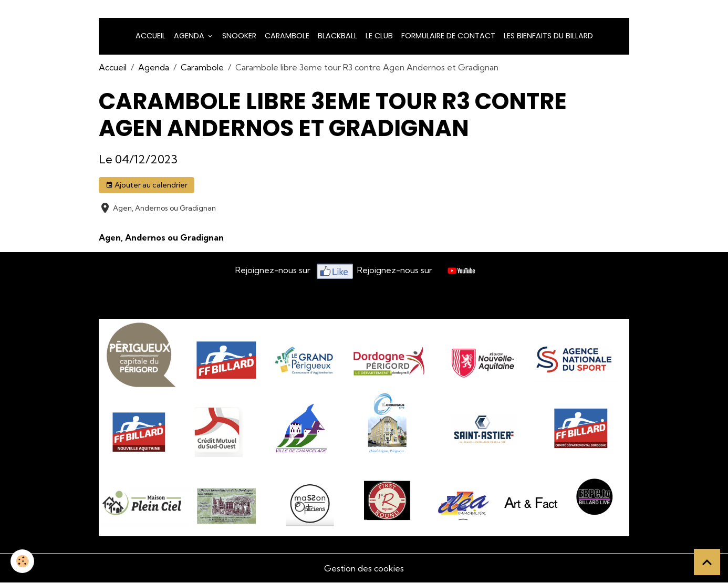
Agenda (190, 36)
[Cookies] (22, 561)
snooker (239, 36)
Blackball (337, 36)
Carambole (287, 36)
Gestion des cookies (364, 568)
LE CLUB (379, 36)
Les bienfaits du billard (548, 36)
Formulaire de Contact (448, 36)
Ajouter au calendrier (147, 185)
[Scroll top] (707, 562)
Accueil (150, 36)
